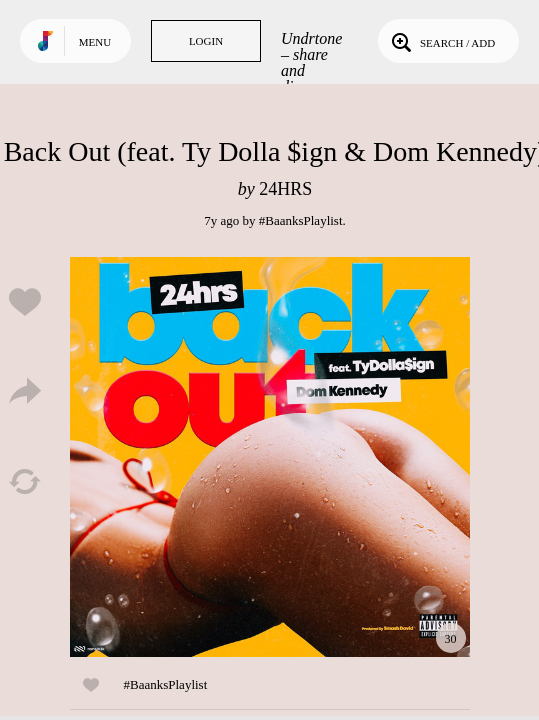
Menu (95, 42)
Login (206, 41)
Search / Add (441, 41)
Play (270, 457)
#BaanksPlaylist (301, 220)
